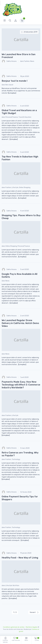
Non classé (9, 85)
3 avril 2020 (25, 269)
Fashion (27, 61)
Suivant (34, 612)
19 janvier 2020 (26, 553)
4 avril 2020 (25, 211)
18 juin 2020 (25, 76)
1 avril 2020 (24, 377)
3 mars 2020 (25, 448)
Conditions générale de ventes (14, 627)
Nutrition (16, 586)
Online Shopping (25, 187)
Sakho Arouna (9, 61)
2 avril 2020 (25, 316)
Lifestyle (15, 187)
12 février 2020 (26, 492)
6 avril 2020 (25, 106)
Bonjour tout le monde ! (15, 81)
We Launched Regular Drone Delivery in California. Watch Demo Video (20, 323)
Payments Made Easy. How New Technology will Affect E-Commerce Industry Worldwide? (21, 385)
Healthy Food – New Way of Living (20, 558)
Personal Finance (12, 117)
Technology (16, 459)
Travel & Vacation (25, 117)
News (32, 61)
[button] (10, 20)
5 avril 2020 (25, 152)
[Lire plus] (12, 93)
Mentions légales (32, 627)
